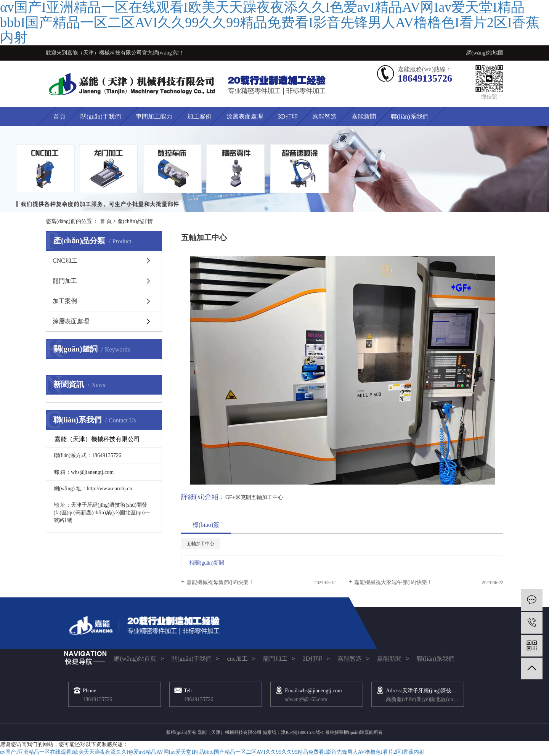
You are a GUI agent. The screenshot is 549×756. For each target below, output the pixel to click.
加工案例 (199, 116)
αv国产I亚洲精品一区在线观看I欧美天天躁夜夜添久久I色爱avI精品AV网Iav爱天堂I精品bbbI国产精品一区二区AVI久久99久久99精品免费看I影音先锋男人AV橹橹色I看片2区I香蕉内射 (212, 752)
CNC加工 (65, 261)
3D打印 (288, 116)
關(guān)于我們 (101, 116)
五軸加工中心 (201, 544)
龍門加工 (65, 281)
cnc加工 (237, 659)
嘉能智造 (324, 116)
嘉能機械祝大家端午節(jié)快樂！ (393, 582)
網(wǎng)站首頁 (135, 659)
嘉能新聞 (364, 116)
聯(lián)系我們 (410, 116)
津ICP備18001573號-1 (303, 732)
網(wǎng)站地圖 (485, 53)
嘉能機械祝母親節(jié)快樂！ (220, 582)
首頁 (59, 116)
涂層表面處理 (245, 116)
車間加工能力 (154, 116)
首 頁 (106, 221)
